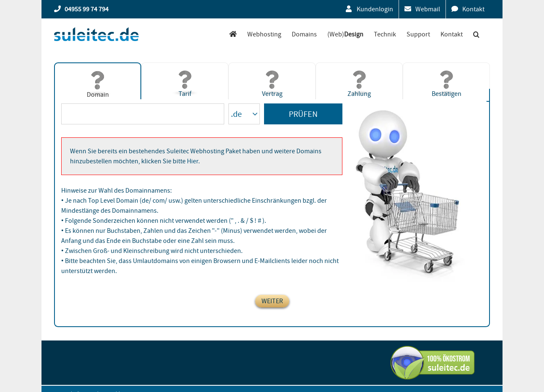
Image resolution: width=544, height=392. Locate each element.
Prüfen (303, 114)
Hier (193, 161)
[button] (476, 34)
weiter (272, 301)
